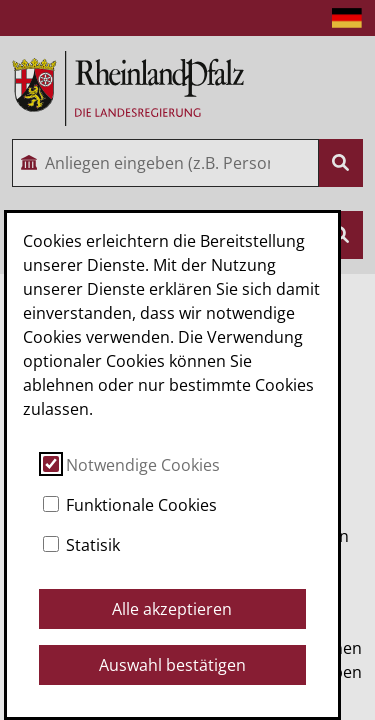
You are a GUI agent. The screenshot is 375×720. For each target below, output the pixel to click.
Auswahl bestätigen (172, 665)
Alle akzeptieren (172, 609)
